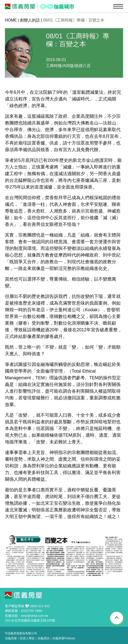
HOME (11, 20)
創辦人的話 (30, 20)
